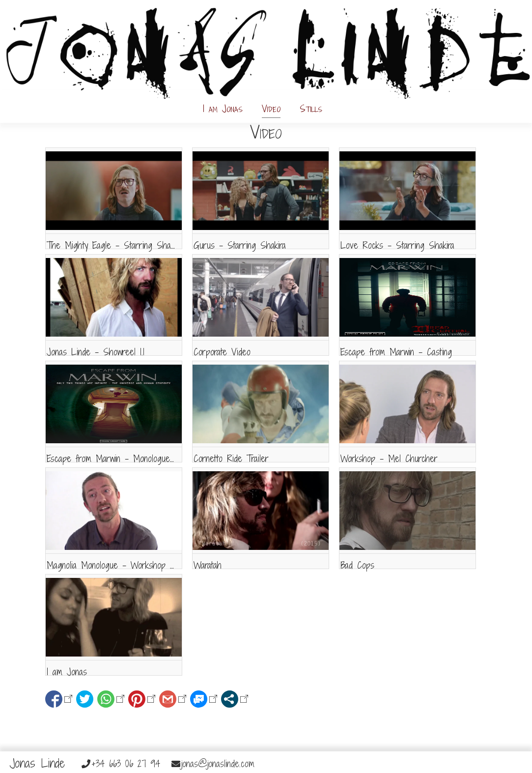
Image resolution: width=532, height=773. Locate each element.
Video (271, 109)
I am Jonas (223, 109)
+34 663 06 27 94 (121, 764)
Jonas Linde (37, 763)
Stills (311, 109)
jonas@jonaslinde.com (213, 764)
